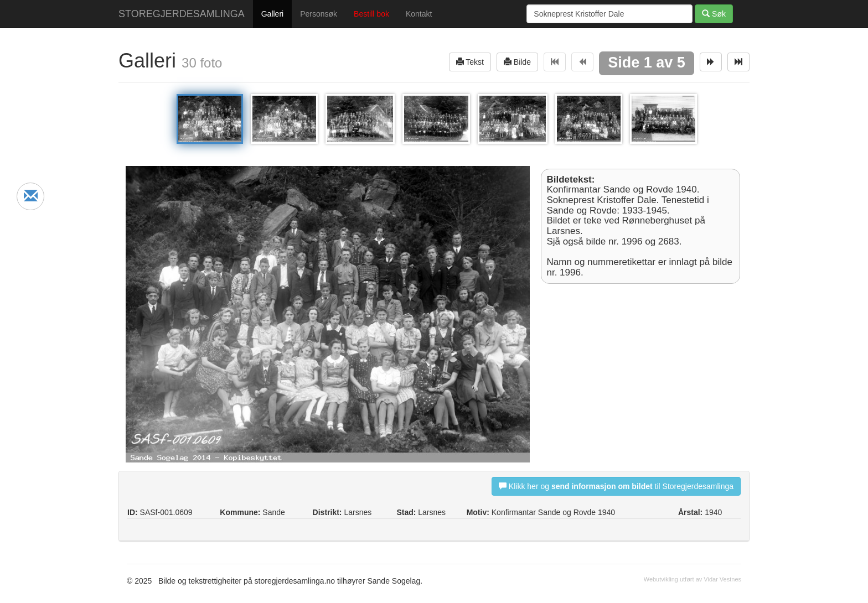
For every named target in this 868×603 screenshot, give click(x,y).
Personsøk (319, 14)
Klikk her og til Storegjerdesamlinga (616, 486)
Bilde (517, 62)
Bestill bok (371, 14)
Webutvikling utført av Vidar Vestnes (693, 579)
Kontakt (419, 14)
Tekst (470, 62)
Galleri (272, 14)
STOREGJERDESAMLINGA (182, 14)
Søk (714, 14)
